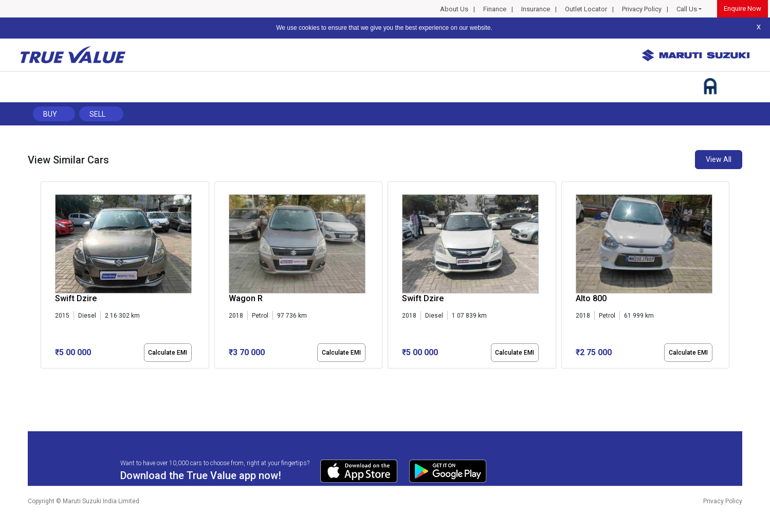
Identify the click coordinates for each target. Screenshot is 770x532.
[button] (44, 377)
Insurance (536, 9)
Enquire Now (742, 8)
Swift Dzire (76, 298)
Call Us (687, 9)
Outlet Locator (586, 9)
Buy (50, 114)
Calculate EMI (168, 353)
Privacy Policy (642, 9)
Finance (495, 9)
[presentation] (46, 277)
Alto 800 (591, 298)
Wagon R (246, 298)
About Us (454, 9)
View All (719, 159)
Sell (97, 114)
